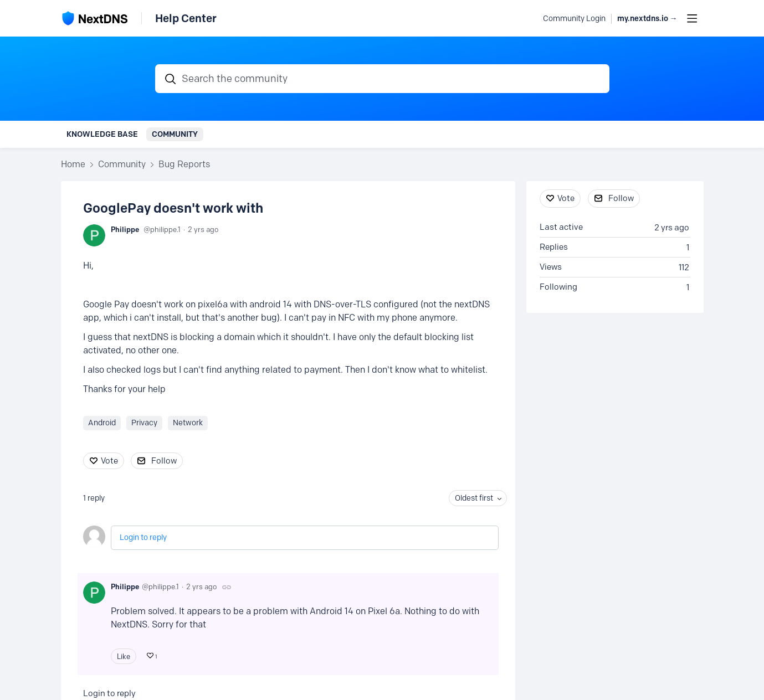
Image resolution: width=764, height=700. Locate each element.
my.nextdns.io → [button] (647, 19)
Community (175, 134)
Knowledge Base (102, 134)
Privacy (144, 423)
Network (188, 423)
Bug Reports (184, 164)
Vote (109, 461)
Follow (164, 461)
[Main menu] (692, 18)
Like (124, 656)
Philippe (125, 229)
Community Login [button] (574, 19)
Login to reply (143, 537)
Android (102, 423)
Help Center (186, 18)
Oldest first (474, 498)
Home (73, 164)
